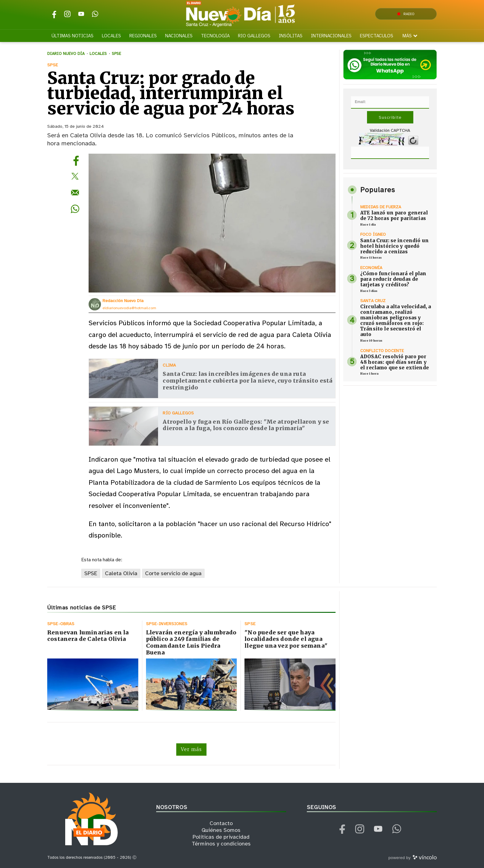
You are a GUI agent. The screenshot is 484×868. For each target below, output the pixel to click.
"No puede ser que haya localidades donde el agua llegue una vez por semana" (286, 639)
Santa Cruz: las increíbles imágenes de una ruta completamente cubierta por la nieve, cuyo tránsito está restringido (248, 380)
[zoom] (212, 223)
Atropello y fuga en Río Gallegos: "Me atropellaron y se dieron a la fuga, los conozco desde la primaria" (246, 425)
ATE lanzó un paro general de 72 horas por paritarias (394, 216)
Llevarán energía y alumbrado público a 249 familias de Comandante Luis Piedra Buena (191, 642)
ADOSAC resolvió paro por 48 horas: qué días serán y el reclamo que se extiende (394, 362)
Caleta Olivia (121, 573)
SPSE (91, 573)
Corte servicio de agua (173, 573)
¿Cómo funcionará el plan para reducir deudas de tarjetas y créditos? (393, 279)
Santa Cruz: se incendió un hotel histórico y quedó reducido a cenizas (394, 246)
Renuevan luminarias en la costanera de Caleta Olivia (88, 636)
